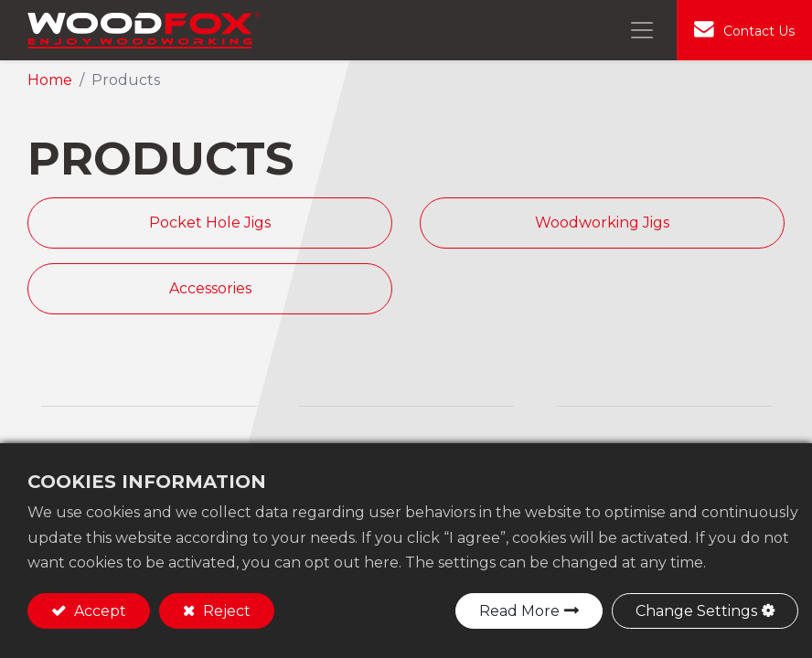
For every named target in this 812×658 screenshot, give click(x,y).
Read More (519, 611)
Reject (225, 611)
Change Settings (696, 611)
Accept (98, 611)
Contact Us (759, 31)
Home (50, 80)
